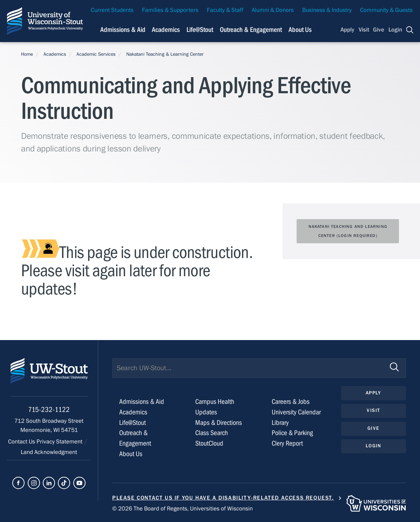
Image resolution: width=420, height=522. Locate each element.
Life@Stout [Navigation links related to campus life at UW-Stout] (200, 30)
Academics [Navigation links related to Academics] (166, 30)
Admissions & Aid (142, 402)
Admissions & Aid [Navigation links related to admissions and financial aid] (123, 30)
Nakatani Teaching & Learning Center (165, 54)
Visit (364, 30)
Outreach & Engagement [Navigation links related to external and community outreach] (251, 30)
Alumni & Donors (273, 10)
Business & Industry (327, 10)
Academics (55, 54)
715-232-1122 (49, 410)
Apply (347, 30)
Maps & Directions (219, 423)
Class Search (212, 433)
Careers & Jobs (291, 402)
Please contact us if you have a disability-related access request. (223, 498)
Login (395, 30)
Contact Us (22, 442)
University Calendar (296, 412)
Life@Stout (133, 423)
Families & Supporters (170, 10)
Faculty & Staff (225, 10)
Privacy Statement (60, 442)
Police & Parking (292, 433)
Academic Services (96, 54)
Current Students (112, 10)
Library (280, 423)
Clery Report (287, 443)
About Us (300, 30)
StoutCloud (209, 443)
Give (379, 30)
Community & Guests (386, 10)
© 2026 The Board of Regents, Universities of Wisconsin (182, 509)
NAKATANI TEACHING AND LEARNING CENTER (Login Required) (348, 231)
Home (27, 54)
